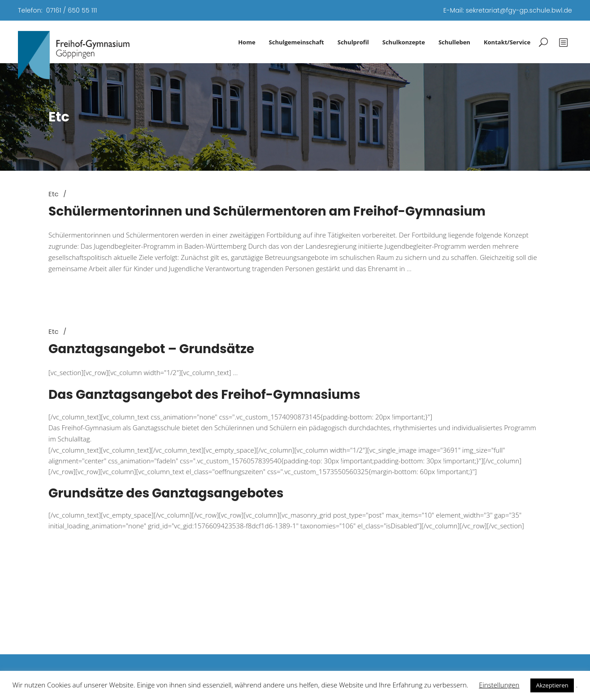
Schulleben (454, 42)
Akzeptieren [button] (552, 685)
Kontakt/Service (507, 42)
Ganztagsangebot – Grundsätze (151, 349)
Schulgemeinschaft (297, 42)
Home (247, 42)
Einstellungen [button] (499, 685)
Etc (54, 194)
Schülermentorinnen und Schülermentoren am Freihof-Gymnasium (267, 211)
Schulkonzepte (404, 42)
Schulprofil (353, 42)
